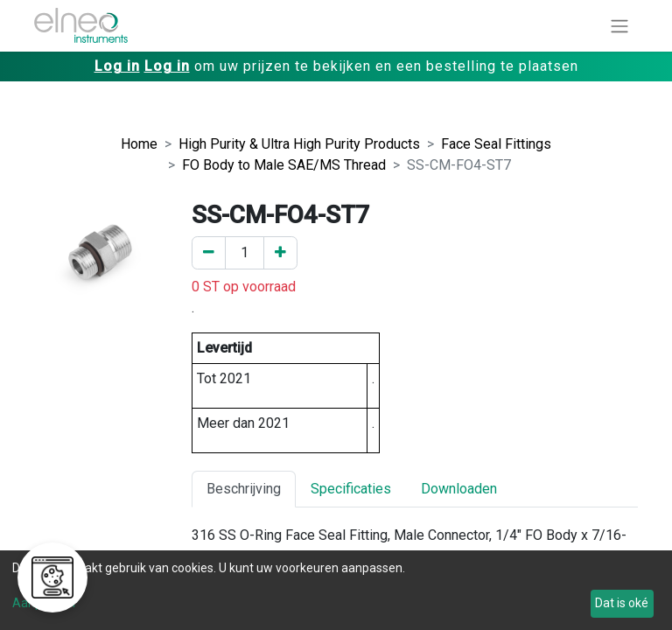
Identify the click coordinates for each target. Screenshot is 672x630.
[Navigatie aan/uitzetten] (619, 26)
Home (139, 144)
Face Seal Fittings (496, 144)
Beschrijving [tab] (244, 489)
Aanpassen (44, 603)
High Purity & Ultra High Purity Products (299, 144)
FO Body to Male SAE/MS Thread (284, 165)
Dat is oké (622, 603)
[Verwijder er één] (209, 253)
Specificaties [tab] (351, 489)
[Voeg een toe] (280, 253)
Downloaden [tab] (459, 489)
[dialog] (336, 590)
